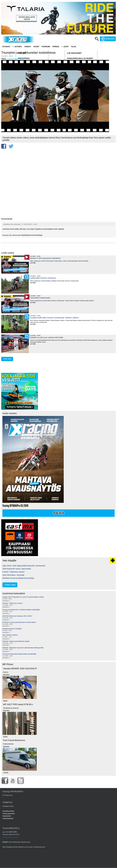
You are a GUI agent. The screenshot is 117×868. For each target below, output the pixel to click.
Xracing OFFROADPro (15, 59)
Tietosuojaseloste (9, 814)
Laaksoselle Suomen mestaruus (43, 278)
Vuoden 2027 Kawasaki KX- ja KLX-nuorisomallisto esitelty (23, 597)
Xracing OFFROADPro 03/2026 (15, 506)
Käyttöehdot (7, 816)
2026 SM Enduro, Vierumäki (13, 575)
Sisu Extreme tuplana (10, 635)
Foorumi (46, 47)
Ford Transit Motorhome (14, 740)
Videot (28, 47)
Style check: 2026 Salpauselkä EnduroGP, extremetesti (24, 566)
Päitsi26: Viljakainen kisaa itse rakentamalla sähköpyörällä (23, 648)
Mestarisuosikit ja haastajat (12, 629)
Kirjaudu (6, 235)
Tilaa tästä (59, 513)
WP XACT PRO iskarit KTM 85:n (18, 704)
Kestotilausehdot (8, 811)
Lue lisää (34, 263)
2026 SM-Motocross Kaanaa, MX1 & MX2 (17, 616)
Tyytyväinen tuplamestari (40, 298)
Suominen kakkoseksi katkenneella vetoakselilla (19, 654)
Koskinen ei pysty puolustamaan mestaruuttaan (19, 622)
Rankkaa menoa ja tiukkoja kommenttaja (18, 578)
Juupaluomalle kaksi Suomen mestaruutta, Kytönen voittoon (54, 318)
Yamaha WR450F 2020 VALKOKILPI (20, 669)
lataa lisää (7, 359)
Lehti (66, 47)
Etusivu (6, 47)
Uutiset (18, 47)
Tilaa (74, 47)
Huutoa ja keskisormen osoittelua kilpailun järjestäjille (21, 610)
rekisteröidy (16, 235)
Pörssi (56, 47)
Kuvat (36, 47)
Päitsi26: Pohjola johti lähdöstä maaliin (16, 641)
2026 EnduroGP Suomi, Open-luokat (17, 569)
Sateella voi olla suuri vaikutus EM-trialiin (47, 337)
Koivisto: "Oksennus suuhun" (14, 572)
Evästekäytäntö (8, 818)
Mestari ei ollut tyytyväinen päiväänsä (45, 258)
